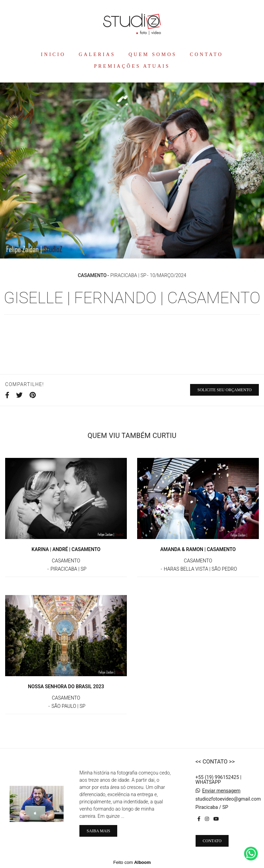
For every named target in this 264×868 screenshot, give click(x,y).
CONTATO (206, 54)
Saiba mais (98, 831)
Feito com (132, 862)
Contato (212, 841)
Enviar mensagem (221, 791)
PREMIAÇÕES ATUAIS (132, 66)
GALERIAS (97, 54)
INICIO (53, 54)
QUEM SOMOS (153, 54)
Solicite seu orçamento (224, 390)
